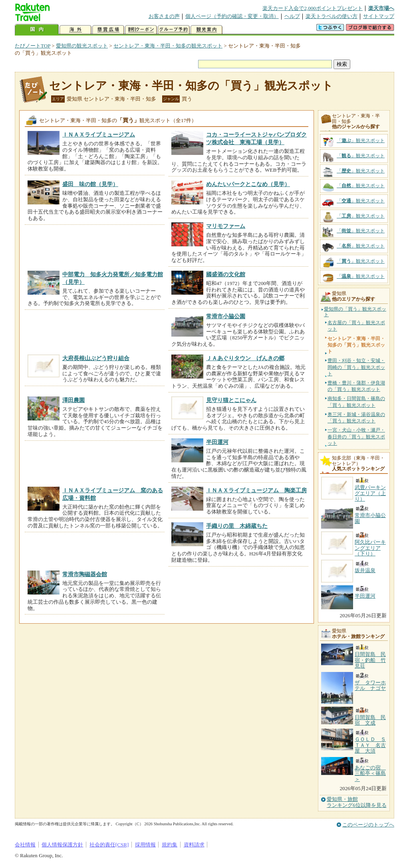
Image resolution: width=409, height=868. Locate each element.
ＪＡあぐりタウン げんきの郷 (245, 358)
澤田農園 (73, 400)
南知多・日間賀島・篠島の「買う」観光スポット (356, 402)
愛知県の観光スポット (82, 46)
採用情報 (145, 845)
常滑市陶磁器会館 (85, 574)
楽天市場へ (381, 8)
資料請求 (194, 845)
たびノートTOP (33, 46)
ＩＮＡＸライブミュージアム (99, 135)
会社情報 (25, 845)
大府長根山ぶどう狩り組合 (96, 358)
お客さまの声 (164, 16)
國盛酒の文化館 (226, 274)
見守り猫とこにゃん (231, 400)
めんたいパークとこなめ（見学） (248, 184)
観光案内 (206, 30)
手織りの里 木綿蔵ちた (237, 526)
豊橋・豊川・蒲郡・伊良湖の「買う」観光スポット (356, 386)
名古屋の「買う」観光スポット (356, 326)
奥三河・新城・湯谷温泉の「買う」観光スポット (356, 418)
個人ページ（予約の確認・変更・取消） (232, 16)
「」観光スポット (361, 141)
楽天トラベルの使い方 (332, 16)
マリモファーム (226, 226)
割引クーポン (141, 30)
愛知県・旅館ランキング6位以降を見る (357, 802)
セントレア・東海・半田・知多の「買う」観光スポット (191, 86)
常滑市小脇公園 (226, 316)
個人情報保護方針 (62, 845)
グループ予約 (174, 30)
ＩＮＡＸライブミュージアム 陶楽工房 (256, 490)
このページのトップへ (368, 825)
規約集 (170, 845)
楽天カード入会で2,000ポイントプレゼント (313, 8)
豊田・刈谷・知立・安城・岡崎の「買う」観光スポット (356, 367)
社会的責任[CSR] (109, 845)
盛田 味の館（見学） (90, 184)
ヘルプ (292, 16)
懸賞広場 (108, 30)
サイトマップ (379, 16)
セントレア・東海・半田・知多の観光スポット (168, 46)
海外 (75, 30)
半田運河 (217, 442)
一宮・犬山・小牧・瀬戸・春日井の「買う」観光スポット (356, 436)
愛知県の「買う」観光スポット (355, 312)
